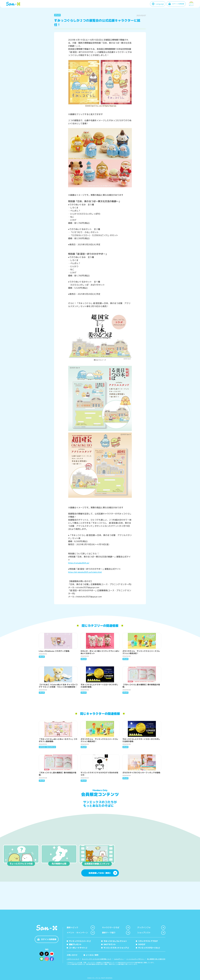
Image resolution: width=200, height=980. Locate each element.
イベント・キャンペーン (81, 933)
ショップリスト (151, 933)
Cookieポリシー (119, 959)
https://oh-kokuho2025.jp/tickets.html (85, 572)
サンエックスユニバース (79, 941)
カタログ (141, 944)
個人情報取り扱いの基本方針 (156, 959)
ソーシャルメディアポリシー (135, 959)
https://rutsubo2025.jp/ (79, 563)
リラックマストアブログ (147, 941)
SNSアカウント (109, 944)
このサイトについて (73, 959)
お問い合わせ (72, 955)
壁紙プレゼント (74, 944)
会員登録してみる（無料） (103, 896)
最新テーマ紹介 (116, 933)
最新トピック (81, 928)
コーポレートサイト (77, 948)
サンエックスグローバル (148, 948)
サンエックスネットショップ (115, 948)
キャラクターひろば (116, 928)
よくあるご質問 (91, 955)
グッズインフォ (151, 928)
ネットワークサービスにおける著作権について (97, 959)
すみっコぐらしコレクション (114, 941)
